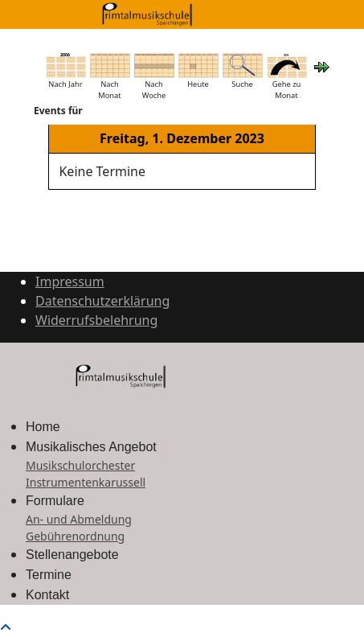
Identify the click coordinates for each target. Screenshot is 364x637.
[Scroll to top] (6, 627)
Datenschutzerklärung (102, 301)
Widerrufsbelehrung (96, 320)
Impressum (70, 282)
